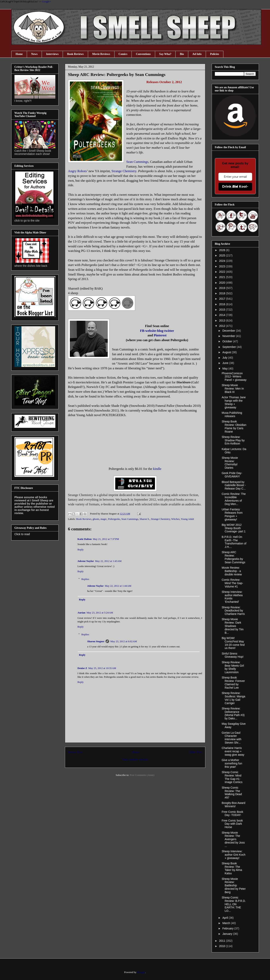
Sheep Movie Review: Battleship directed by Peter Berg (234, 885)
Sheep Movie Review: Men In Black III (233, 389)
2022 (222, 272)
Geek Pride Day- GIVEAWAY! (232, 475)
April (226, 918)
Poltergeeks (114, 519)
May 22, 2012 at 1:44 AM (118, 586)
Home (19, 54)
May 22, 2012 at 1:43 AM (108, 561)
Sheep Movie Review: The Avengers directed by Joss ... (233, 839)
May (225, 369)
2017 (222, 299)
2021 (222, 277)
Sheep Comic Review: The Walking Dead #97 (232, 793)
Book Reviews (75, 54)
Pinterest (160, 335)
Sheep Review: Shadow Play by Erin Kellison (233, 440)
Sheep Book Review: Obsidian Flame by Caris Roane (234, 426)
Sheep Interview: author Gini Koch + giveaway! (233, 855)
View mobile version (135, 759)
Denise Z (82, 668)
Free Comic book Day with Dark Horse (232, 824)
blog (160, 331)
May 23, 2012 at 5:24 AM (100, 613)
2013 (222, 321)
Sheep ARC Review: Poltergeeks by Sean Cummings (233, 557)
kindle (157, 469)
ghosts (96, 519)
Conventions (143, 54)
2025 (222, 255)
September (230, 347)
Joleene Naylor (86, 561)
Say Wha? (165, 54)
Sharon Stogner (96, 641)
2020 (222, 283)
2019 (222, 288)
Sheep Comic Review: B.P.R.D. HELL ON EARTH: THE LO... (234, 904)
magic (104, 519)
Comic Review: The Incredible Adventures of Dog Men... (234, 499)
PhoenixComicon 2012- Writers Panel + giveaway (234, 377)
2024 (222, 261)
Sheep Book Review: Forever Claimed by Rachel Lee (233, 682)
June (226, 363)
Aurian (82, 613)
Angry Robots (77, 171)
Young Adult (187, 519)
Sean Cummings (130, 519)
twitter (169, 331)
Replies (85, 579)
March (227, 923)
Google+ (46, 1)
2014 (222, 315)
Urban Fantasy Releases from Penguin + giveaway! (232, 514)
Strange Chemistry (124, 171)
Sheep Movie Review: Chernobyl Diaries (230, 463)
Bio (182, 54)
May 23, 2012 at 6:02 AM (123, 641)
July (225, 358)
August (227, 352)
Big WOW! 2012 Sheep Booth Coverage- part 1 (233, 528)
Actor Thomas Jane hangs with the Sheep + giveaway (234, 402)
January (228, 934)
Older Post (195, 752)
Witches (175, 519)
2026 (222, 250)
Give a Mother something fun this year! (232, 763)
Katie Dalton (85, 539)
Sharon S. (145, 519)
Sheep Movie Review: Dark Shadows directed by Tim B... (233, 626)
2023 (222, 266)
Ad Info (197, 54)
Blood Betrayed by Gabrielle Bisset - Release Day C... (234, 485)
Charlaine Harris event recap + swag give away (233, 751)
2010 (222, 946)
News (34, 54)
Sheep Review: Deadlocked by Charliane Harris (233, 611)
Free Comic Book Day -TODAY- (232, 813)
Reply (81, 550)
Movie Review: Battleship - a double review (232, 571)
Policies (215, 54)
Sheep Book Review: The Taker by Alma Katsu (232, 868)
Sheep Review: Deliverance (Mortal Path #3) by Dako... (233, 713)
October (228, 341)
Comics (123, 54)
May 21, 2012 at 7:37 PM (106, 539)
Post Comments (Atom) (142, 775)
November (229, 336)
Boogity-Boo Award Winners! (233, 805)
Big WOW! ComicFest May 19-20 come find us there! (233, 643)
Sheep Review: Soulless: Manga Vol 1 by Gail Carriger (233, 698)
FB (142, 331)
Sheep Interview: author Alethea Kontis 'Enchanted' (232, 597)
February (228, 928)
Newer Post (75, 752)
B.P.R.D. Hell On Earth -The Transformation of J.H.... (234, 542)
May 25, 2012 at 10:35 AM (102, 668)
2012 (222, 326)
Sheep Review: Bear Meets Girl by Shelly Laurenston (233, 667)
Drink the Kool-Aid (235, 187)
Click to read (22, 534)
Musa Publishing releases (232, 414)
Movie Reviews (101, 54)
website (151, 331)
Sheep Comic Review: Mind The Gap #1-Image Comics (232, 777)
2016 (222, 304)
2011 (222, 941)
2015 (222, 310)
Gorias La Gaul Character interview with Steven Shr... (231, 738)
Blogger (141, 972)
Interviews (52, 54)
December (229, 331)
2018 (222, 293)
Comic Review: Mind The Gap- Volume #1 (232, 583)
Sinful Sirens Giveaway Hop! (233, 655)
